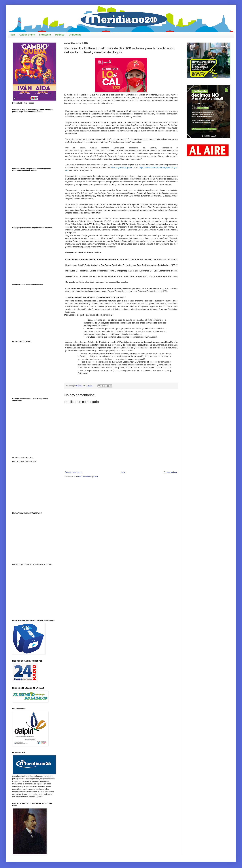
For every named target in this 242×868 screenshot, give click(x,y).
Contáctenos (75, 35)
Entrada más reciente (74, 472)
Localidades (45, 35)
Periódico (60, 35)
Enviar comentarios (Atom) (87, 477)
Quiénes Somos (27, 35)
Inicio (12, 35)
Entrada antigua (170, 472)
